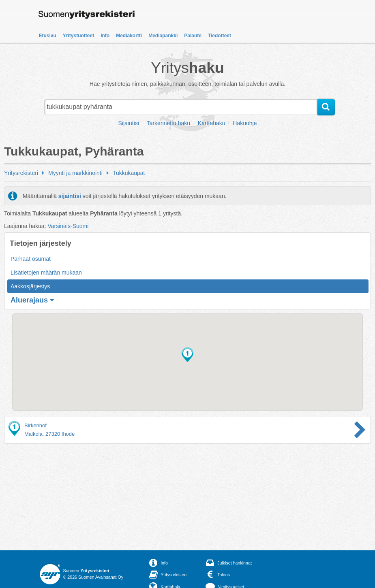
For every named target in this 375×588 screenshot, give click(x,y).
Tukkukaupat (129, 173)
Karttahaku (212, 123)
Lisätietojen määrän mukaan (46, 273)
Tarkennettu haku (168, 123)
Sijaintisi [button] (129, 123)
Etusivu (48, 36)
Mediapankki (163, 36)
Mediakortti (129, 36)
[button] (187, 355)
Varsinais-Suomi (68, 226)
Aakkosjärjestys (30, 286)
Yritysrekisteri (21, 173)
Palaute (193, 36)
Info (105, 36)
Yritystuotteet (78, 36)
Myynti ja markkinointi (75, 173)
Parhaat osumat (31, 259)
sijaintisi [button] (70, 196)
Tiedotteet (220, 36)
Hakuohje (245, 123)
